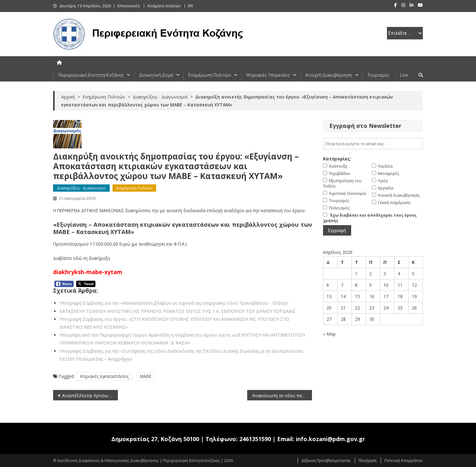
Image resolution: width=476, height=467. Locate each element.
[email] (373, 144)
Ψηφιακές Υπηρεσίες (268, 75)
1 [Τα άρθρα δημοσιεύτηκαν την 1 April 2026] (356, 274)
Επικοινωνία (129, 6)
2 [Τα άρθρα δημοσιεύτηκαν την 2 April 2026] (370, 274)
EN (190, 6)
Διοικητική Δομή (156, 75)
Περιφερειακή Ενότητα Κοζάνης (91, 75)
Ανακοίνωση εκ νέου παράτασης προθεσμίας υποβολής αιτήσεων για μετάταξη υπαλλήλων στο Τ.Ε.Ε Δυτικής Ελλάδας (282, 395)
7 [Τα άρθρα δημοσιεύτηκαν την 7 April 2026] (342, 285)
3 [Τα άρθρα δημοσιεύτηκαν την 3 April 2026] (385, 274)
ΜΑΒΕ (146, 376)
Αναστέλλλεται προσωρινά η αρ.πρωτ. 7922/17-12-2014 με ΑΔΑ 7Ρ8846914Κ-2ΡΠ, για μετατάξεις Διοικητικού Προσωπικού (90, 395)
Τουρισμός (378, 75)
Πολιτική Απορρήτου (404, 461)
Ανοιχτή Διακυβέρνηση (329, 75)
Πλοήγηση (367, 461)
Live (404, 75)
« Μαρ (329, 334)
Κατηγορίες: (337, 159)
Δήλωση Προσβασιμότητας (326, 461)
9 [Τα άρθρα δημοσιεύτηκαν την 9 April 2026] (370, 285)
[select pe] (405, 33)
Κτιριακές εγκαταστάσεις (104, 376)
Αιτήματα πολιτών (164, 6)
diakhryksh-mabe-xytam (88, 272)
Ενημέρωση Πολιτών (210, 75)
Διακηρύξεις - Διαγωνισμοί (81, 188)
